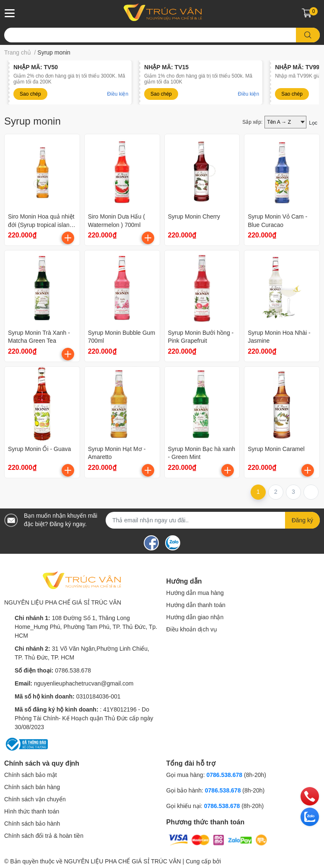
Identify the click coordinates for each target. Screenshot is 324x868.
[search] (308, 35)
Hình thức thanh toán (32, 811)
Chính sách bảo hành (32, 824)
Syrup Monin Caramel (276, 449)
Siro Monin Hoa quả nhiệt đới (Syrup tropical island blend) (41, 225)
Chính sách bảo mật (31, 775)
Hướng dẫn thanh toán (196, 605)
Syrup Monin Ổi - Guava (39, 449)
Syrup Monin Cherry (194, 216)
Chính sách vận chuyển (35, 799)
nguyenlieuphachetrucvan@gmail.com (84, 683)
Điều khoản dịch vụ (192, 629)
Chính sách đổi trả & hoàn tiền (44, 836)
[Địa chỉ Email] (213, 520)
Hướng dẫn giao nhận (195, 617)
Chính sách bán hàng (32, 787)
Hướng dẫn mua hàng (195, 593)
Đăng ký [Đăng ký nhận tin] (302, 520)
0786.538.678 (73, 670)
